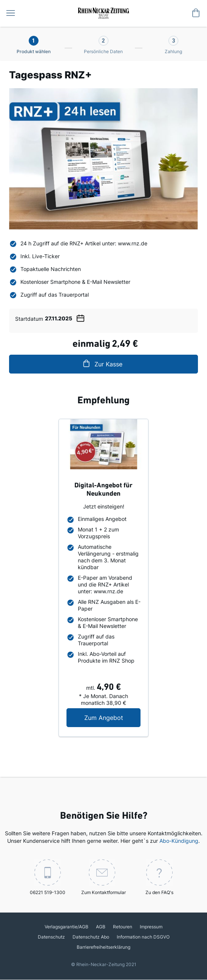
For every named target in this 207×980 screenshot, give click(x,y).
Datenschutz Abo (91, 937)
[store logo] (103, 12)
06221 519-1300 (48, 877)
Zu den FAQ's (159, 877)
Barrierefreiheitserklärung (103, 947)
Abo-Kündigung (179, 841)
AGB (101, 927)
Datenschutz (51, 937)
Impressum (151, 927)
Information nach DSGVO (143, 937)
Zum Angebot (113, 717)
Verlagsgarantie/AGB (66, 927)
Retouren (123, 927)
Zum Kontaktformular (103, 877)
